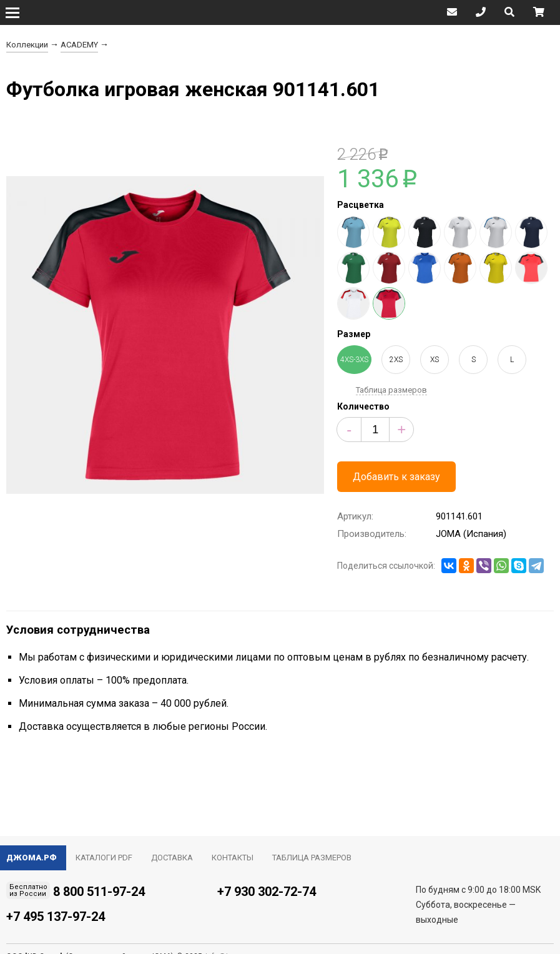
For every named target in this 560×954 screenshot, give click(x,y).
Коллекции (27, 45)
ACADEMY (79, 45)
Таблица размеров (391, 390)
